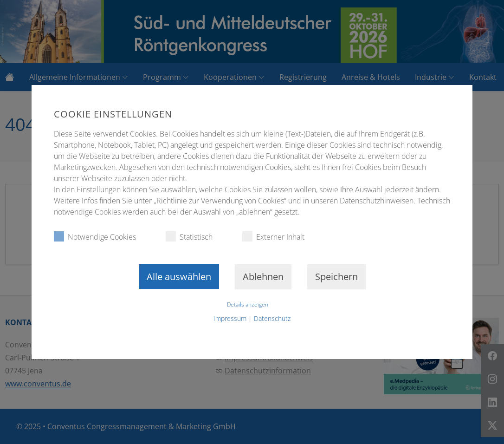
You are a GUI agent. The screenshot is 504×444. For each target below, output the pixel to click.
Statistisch (189, 237)
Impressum (230, 318)
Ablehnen (263, 277)
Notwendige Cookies (95, 237)
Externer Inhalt (273, 237)
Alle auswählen (179, 277)
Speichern (336, 277)
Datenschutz (272, 318)
